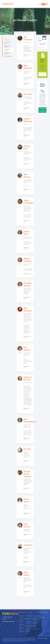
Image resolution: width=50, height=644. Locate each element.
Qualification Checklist (35, 623)
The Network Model (7, 46)
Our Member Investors (7, 50)
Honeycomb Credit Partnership (28, 630)
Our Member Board (7, 53)
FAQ (27, 634)
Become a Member (40, 612)
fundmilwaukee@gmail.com (8, 621)
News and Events (23, 612)
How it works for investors (42, 74)
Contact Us (30, 612)
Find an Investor (36, 616)
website (20, 42)
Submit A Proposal (35, 626)
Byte (47, 639)
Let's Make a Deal (7, 43)
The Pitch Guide (36, 629)
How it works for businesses (42, 110)
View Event (41, 48)
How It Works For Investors (29, 619)
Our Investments (42, 617)
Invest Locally (29, 616)
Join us (43, 4)
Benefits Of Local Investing (29, 623)
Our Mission (7, 39)
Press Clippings (8, 56)
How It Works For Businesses (36, 619)
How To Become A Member (29, 626)
